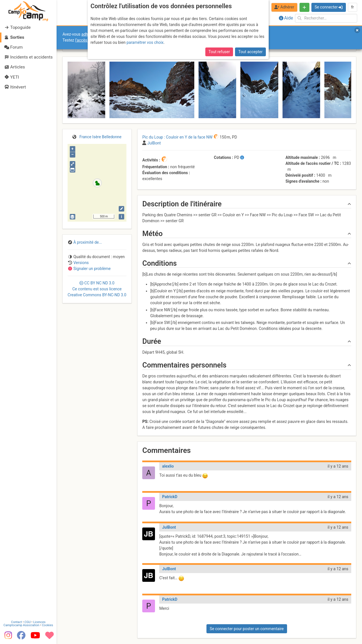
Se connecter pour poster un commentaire (247, 629)
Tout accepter (251, 52)
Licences (39, 622)
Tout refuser (219, 52)
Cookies (47, 625)
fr (352, 7)
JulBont (169, 527)
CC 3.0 (97, 289)
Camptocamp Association (21, 625)
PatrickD (170, 497)
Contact (16, 622)
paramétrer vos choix (145, 42)
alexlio (168, 466)
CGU (28, 622)
